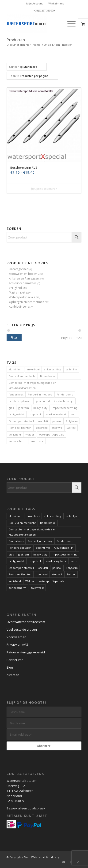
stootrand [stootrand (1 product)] (42, 428)
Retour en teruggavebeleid (26, 652)
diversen (13, 675)
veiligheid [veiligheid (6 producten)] (15, 434)
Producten (16, 40)
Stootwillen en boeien (23, 274)
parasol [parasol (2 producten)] (57, 421)
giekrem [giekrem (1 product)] (24, 408)
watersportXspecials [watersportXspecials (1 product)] (51, 434)
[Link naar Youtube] (64, 862)
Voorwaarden (16, 637)
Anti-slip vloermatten (23, 283)
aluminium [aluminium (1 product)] (15, 369)
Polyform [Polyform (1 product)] (72, 421)
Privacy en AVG (17, 644)
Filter (14, 337)
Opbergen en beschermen (27, 302)
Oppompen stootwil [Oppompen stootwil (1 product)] (21, 421)
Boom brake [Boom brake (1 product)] (48, 376)
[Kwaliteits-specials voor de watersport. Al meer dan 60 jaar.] (36, 24)
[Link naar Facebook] (71, 862)
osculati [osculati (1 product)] (43, 421)
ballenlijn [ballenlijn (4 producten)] (71, 369)
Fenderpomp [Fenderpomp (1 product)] (65, 394)
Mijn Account (34, 3)
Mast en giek (17, 292)
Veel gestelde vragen (22, 630)
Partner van (15, 660)
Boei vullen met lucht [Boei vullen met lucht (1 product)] (22, 376)
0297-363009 (15, 801)
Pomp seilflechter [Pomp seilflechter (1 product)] (20, 428)
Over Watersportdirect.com (26, 622)
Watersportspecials (22, 297)
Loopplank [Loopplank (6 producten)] (35, 414)
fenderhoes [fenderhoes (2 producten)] (16, 394)
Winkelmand (56, 3)
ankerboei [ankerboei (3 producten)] (33, 369)
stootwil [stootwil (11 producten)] (57, 428)
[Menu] (69, 24)
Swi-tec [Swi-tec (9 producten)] (71, 428)
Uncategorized (19, 269)
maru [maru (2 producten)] (74, 414)
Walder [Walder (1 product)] (30, 434)
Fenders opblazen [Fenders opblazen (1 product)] (20, 401)
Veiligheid (15, 288)
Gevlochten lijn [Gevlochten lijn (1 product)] (64, 401)
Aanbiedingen (18, 307)
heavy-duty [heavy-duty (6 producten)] (40, 408)
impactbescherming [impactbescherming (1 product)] (65, 408)
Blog (10, 667)
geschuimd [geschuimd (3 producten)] (43, 401)
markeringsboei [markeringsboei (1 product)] (56, 414)
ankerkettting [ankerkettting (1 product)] (53, 369)
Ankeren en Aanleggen (24, 278)
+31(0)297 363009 (44, 10)
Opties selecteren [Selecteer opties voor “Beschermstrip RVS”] (44, 189)
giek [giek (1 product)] (11, 408)
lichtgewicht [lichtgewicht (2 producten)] (16, 414)
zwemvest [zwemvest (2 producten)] (37, 441)
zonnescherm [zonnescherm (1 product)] (17, 441)
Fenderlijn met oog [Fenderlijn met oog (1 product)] (40, 394)
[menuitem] (35, 4)
